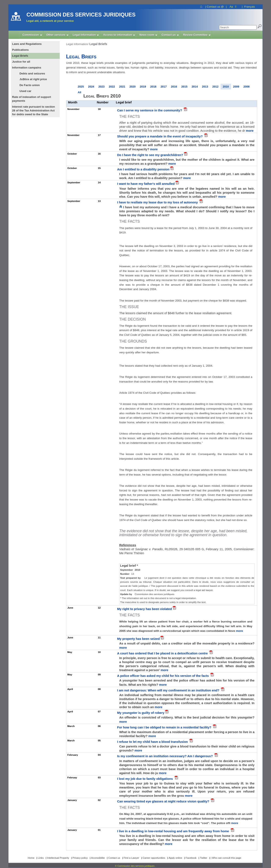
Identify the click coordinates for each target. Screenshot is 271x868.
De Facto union (30, 85)
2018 (153, 87)
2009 (236, 87)
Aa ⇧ (233, 7)
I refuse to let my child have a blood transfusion (153, 742)
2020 (133, 87)
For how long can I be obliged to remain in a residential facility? (165, 727)
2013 (205, 87)
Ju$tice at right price (33, 79)
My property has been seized (138, 639)
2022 (112, 87)
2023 (102, 87)
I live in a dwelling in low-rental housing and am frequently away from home (173, 831)
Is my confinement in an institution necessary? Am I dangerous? (165, 756)
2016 (174, 87)
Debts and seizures (32, 73)
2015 (184, 87)
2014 (195, 87)
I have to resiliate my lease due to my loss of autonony (158, 202)
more (250, 131)
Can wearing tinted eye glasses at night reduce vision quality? (164, 801)
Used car (25, 91)
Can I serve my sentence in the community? (150, 110)
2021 (122, 87)
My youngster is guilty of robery (141, 713)
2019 (143, 87)
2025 (81, 87)
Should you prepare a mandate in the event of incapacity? (160, 136)
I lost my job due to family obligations (145, 779)
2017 (164, 87)
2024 (91, 87)
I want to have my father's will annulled (146, 184)
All (80, 92)
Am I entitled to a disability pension (143, 169)
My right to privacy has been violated (144, 609)
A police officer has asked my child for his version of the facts (163, 676)
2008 (247, 87)
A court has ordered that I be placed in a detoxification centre (163, 653)
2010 (226, 87)
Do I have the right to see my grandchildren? (150, 155)
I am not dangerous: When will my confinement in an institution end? (169, 690)
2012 (215, 87)
